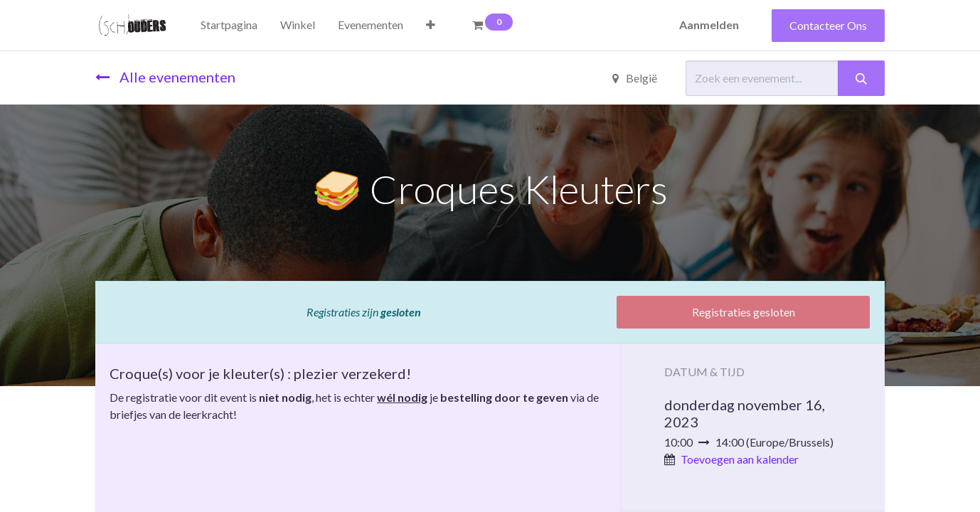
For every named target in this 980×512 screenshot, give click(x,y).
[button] (431, 25)
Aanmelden (709, 25)
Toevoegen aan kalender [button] (740, 459)
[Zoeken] (861, 78)
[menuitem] (229, 25)
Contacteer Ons (828, 25)
